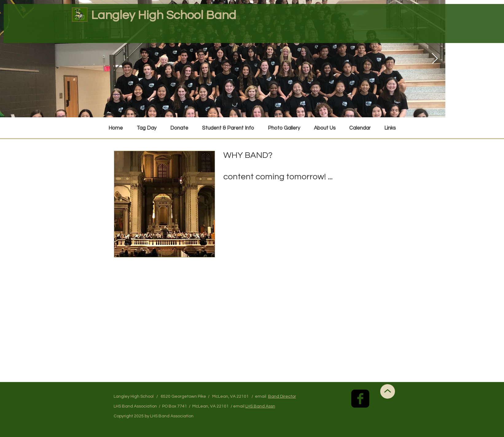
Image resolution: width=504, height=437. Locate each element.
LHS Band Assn (260, 406)
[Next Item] (435, 59)
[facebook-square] (360, 399)
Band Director (282, 396)
